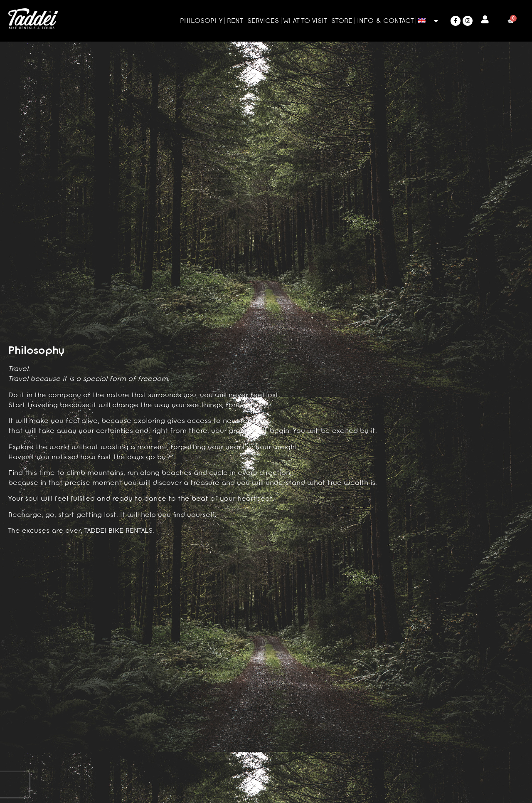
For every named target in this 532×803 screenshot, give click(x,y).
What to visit (305, 21)
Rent (235, 21)
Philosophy (201, 21)
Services (263, 21)
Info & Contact (385, 21)
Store (342, 21)
